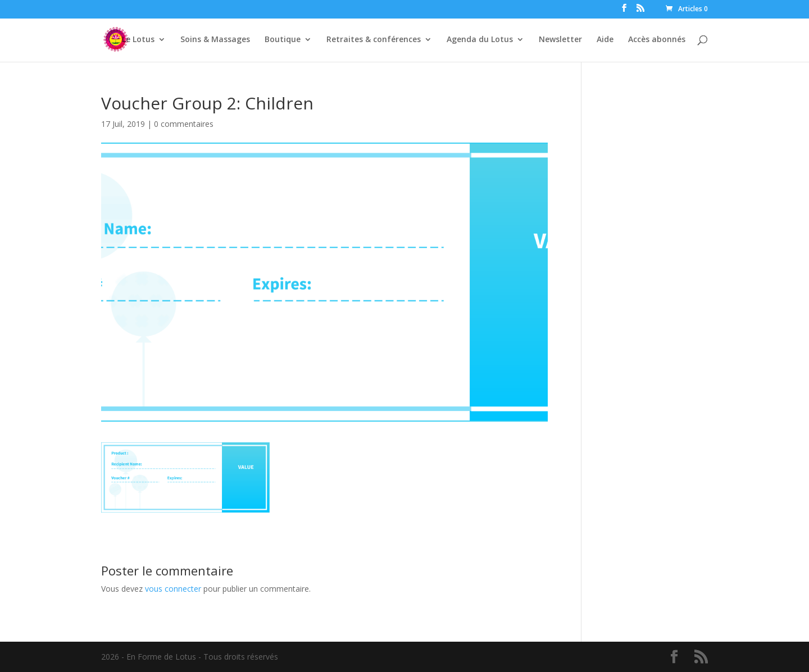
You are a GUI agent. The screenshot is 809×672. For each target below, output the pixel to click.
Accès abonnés (657, 40)
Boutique (283, 40)
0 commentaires (184, 124)
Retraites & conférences (374, 40)
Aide (605, 40)
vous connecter (173, 589)
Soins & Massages (215, 40)
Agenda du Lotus (480, 40)
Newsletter (560, 40)
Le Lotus (138, 40)
